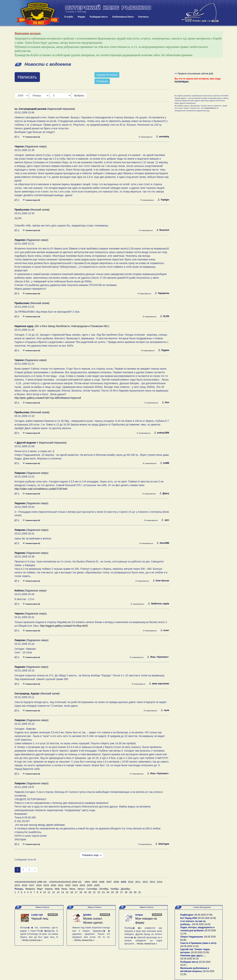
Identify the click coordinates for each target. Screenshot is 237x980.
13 (58, 892)
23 (103, 892)
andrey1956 (162, 433)
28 (126, 892)
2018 (39, 885)
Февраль (30, 889)
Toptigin (163, 200)
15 (67, 892)
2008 (116, 882)
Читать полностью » (32, 940)
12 (54, 892)
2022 (68, 885)
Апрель (49, 889)
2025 (90, 885)
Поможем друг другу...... (193, 956)
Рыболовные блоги (123, 17)
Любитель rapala (158, 604)
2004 (87, 882)
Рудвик (164, 350)
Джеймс (87, 915)
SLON (165, 316)
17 (76, 892)
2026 (97, 885)
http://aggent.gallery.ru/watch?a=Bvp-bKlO (64, 626)
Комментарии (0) (31, 137)
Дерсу (164, 493)
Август (81, 889)
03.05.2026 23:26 (200, 952)
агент (165, 630)
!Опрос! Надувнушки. (192, 937)
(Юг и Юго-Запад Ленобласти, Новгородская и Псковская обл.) (62, 326)
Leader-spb (37, 915)
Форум (81, 17)
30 (135, 892)
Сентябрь (92, 889)
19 (85, 892)
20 (90, 892)
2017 (32, 885)
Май (57, 889)
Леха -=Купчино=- (158, 657)
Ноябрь (115, 889)
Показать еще (92, 855)
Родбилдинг (187, 915)
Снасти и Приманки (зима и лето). (199, 943)
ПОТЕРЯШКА (182, 82)
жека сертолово (159, 684)
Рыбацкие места (99, 17)
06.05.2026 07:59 (203, 915)
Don (165, 402)
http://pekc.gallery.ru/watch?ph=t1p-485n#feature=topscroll (48, 398)
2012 (145, 882)
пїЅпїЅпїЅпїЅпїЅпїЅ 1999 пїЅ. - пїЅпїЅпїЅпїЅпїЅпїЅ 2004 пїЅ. (48, 882)
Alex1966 (163, 543)
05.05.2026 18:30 (207, 918)
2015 (17, 885)
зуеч (165, 520)
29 (131, 892)
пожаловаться (145, 137)
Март (40, 889)
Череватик (162, 293)
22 (99, 892)
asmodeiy (163, 137)
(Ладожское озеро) (31, 146)
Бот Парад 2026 (189, 918)
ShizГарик (162, 844)
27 (121, 892)
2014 (160, 882)
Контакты (143, 17)
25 (112, 892)
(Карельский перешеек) (45, 109)
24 (108, 892)
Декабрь (126, 889)
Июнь (64, 889)
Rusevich (163, 230)
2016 (24, 885)
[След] (35, 870)
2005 (95, 882)
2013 (152, 882)
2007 (109, 882)
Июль (72, 889)
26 (117, 892)
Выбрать (79, 95)
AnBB (165, 463)
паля (165, 710)
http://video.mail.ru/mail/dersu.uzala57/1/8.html (41, 489)
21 (94, 892)
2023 (75, 885)
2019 (46, 885)
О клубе (69, 17)
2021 (61, 885)
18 (81, 892)
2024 (82, 885)
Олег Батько (161, 581)
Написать (27, 77)
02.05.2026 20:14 (189, 959)
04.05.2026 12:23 (189, 946)
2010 (131, 882)
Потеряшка (102, 81)
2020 (53, 885)
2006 (102, 882)
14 (63, 892)
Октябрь (104, 889)
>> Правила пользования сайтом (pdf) (194, 74)
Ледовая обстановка (107, 75)
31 (140, 892)
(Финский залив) (32, 210)
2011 (138, 882)
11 (49, 892)
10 (44, 892)
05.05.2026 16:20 (201, 924)
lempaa (139, 915)
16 (72, 892)
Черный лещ (40, 919)
